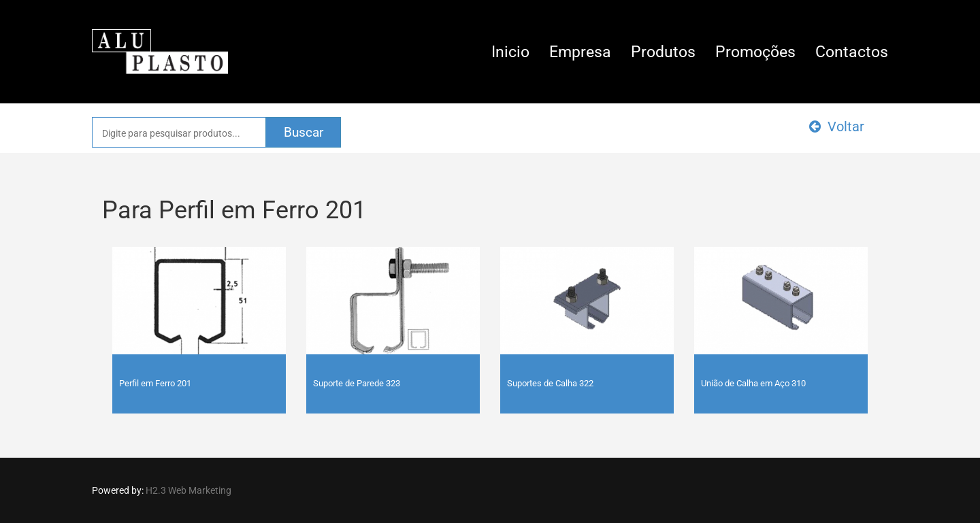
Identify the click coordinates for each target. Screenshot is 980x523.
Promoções (755, 52)
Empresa (580, 52)
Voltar (837, 126)
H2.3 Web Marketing (189, 490)
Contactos (852, 52)
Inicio (510, 52)
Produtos (663, 52)
